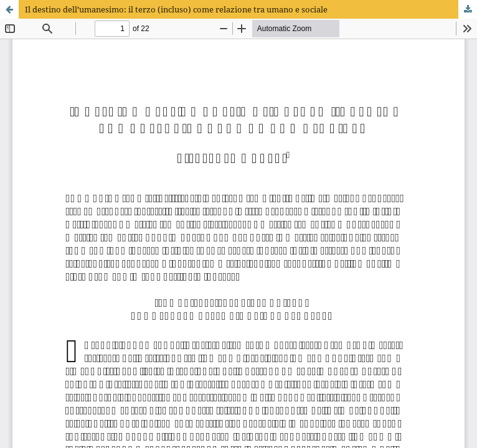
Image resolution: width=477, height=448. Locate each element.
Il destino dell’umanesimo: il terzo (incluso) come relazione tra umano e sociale (176, 9)
